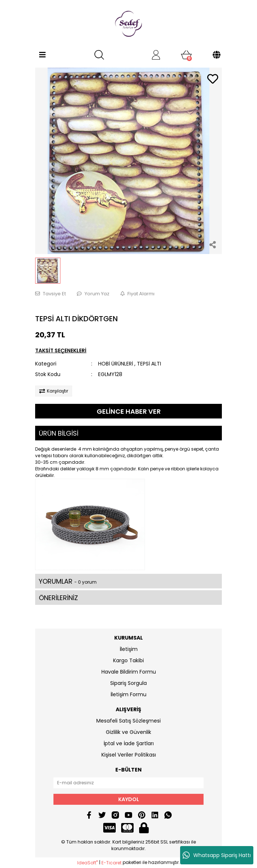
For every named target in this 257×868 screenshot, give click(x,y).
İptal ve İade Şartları (129, 743)
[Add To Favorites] (213, 79)
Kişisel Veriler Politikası (129, 755)
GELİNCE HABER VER (129, 411)
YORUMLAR (68, 581)
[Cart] (186, 55)
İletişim (129, 649)
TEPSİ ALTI (149, 364)
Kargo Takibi (128, 660)
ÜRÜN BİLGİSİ (59, 433)
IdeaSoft (87, 863)
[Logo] (128, 24)
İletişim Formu (128, 694)
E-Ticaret (111, 863)
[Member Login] (156, 55)
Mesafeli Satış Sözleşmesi (128, 721)
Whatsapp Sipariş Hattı (217, 855)
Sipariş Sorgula (128, 683)
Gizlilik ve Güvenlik (128, 732)
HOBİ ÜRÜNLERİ (116, 364)
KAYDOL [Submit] (129, 799)
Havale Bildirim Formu (129, 672)
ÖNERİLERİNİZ (58, 598)
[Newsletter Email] (128, 783)
